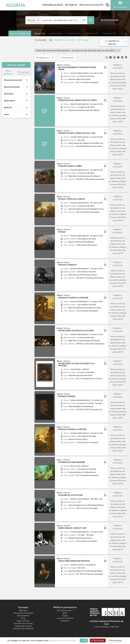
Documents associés (16, 80)
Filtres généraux (9, 72)
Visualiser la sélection (112, 42)
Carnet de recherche (65, 618)
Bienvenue (23, 610)
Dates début (16, 101)
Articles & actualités (92, 4)
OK (84, 640)
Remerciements (23, 616)
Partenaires (65, 621)
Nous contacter (23, 621)
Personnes (16, 94)
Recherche (72, 4)
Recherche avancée (109, 20)
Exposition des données (23, 623)
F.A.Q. (23, 618)
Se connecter (120, 7)
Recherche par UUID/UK (23, 629)
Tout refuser (98, 640)
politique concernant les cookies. (63, 640)
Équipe (65, 616)
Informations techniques (23, 613)
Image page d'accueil (23, 626)
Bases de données (16, 87)
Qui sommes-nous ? (65, 610)
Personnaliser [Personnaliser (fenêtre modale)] (115, 640)
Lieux (16, 114)
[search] (107, 5)
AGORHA (13, 5)
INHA (65, 613)
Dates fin (16, 108)
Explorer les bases (53, 4)
